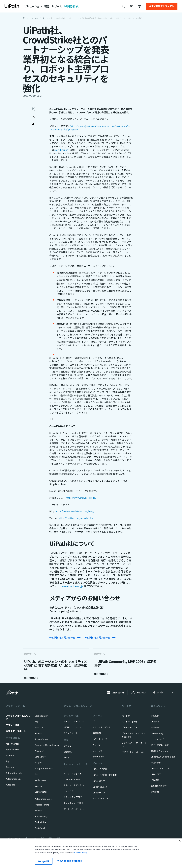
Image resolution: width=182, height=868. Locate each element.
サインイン (139, 692)
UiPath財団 (156, 774)
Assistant (10, 767)
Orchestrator (41, 792)
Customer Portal (72, 779)
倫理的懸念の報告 (159, 786)
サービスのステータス (74, 809)
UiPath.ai (155, 722)
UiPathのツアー (100, 781)
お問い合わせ (116, 692)
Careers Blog (157, 733)
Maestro (39, 786)
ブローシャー (99, 751)
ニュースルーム (158, 739)
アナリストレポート (102, 727)
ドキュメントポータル (74, 785)
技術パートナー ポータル (133, 752)
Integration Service (44, 768)
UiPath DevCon (100, 787)
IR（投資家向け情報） (161, 745)
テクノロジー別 (71, 733)
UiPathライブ (99, 793)
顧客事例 (97, 733)
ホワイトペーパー (101, 739)
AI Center (10, 755)
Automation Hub (14, 773)
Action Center (12, 744)
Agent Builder (12, 750)
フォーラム (69, 791)
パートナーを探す (130, 722)
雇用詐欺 (155, 792)
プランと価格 (13, 725)
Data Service (41, 757)
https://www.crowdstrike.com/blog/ (75, 511)
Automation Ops (14, 779)
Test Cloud (40, 828)
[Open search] (124, 6)
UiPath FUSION (100, 769)
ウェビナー (98, 745)
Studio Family (41, 716)
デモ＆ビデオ (99, 757)
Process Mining (42, 805)
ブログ (96, 721)
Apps (8, 761)
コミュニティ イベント (74, 803)
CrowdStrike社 (62, 150)
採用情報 (155, 727)
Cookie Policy (81, 861)
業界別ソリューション (74, 721)
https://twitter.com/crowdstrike (76, 518)
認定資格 (68, 752)
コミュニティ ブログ (73, 797)
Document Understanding (47, 745)
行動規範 (155, 780)
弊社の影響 (156, 762)
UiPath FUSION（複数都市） (106, 775)
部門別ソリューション (74, 727)
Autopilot (10, 785)
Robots (38, 733)
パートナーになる (130, 727)
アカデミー (69, 746)
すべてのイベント (101, 798)
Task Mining (40, 822)
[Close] (180, 849)
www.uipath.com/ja (71, 586)
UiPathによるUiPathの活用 (163, 757)
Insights (39, 762)
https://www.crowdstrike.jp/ (81, 498)
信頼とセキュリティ (160, 751)
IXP (36, 774)
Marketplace (41, 780)
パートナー (127, 716)
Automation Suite (43, 799)
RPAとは (68, 758)
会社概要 (155, 716)
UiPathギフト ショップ (161, 768)
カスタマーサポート (16, 731)
